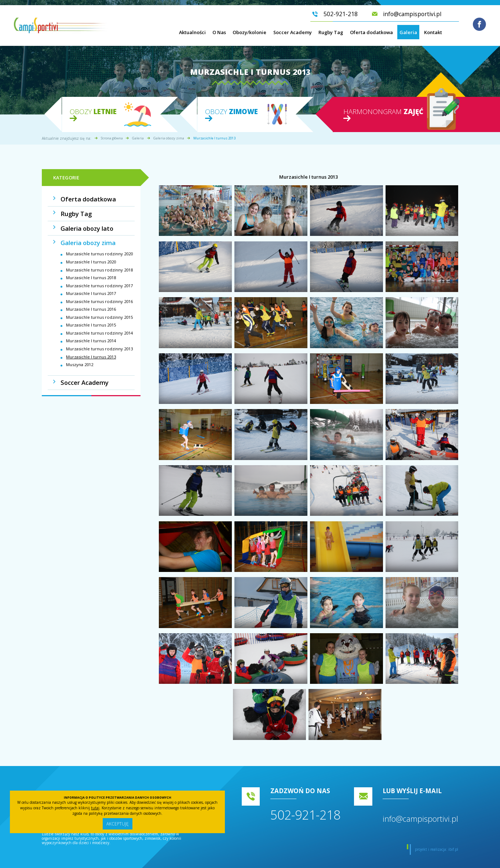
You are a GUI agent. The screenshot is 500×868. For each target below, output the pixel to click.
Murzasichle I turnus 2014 (91, 333)
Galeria (408, 35)
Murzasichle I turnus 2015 (91, 318)
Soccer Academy (293, 35)
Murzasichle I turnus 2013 (91, 349)
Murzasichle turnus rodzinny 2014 (99, 326)
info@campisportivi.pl (420, 819)
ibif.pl (453, 849)
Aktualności (192, 35)
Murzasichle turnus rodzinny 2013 (99, 341)
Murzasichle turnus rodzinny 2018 (99, 262)
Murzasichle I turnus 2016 (91, 302)
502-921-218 (305, 815)
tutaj (95, 806)
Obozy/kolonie (249, 35)
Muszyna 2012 (80, 357)
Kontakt (433, 35)
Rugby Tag (331, 35)
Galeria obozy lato (82, 224)
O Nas (219, 35)
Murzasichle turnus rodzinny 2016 (99, 294)
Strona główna (112, 138)
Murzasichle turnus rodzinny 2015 (99, 310)
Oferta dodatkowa (371, 35)
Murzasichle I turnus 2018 (91, 270)
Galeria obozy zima (169, 138)
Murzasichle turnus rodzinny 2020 (99, 246)
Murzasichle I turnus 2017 (91, 286)
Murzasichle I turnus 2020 (91, 254)
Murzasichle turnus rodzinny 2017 (99, 278)
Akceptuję (118, 823)
